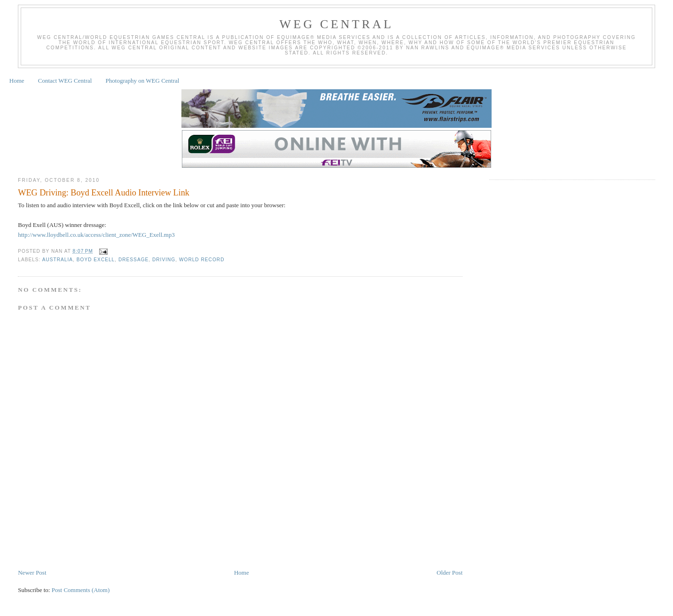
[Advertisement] (189, 540)
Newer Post (32, 573)
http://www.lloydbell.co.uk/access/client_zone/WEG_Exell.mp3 (96, 235)
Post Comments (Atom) (81, 590)
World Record (202, 260)
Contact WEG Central (65, 81)
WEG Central (337, 24)
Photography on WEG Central (143, 81)
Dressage (133, 260)
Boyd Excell (96, 260)
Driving (164, 260)
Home (17, 81)
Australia (58, 260)
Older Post (450, 573)
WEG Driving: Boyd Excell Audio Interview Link (104, 193)
